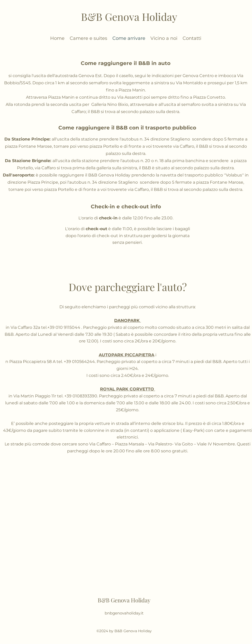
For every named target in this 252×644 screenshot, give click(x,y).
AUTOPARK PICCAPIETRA (127, 355)
